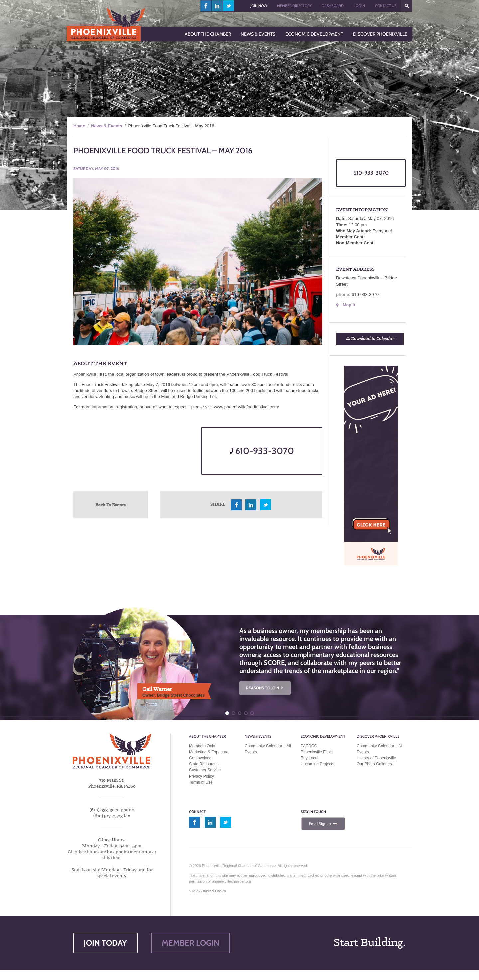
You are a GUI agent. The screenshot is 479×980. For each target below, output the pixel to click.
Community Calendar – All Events (268, 749)
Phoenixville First (316, 752)
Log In (359, 6)
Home (79, 126)
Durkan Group (214, 891)
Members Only (202, 746)
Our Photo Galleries (374, 764)
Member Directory (294, 6)
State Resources (204, 764)
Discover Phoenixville (378, 736)
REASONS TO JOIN (265, 688)
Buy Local (310, 758)
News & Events (107, 126)
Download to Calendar (370, 339)
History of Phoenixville (376, 758)
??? (407, 6)
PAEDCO (309, 746)
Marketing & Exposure (209, 752)
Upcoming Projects (318, 764)
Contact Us (386, 6)
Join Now (259, 6)
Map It (349, 305)
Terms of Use (201, 782)
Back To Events (111, 505)
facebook (206, 6)
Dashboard (333, 6)
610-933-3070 (262, 451)
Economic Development (323, 736)
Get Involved (200, 758)
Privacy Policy (201, 776)
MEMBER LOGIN (190, 943)
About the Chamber (207, 736)
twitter (228, 6)
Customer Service (205, 770)
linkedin (217, 6)
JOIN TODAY (105, 943)
